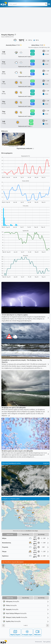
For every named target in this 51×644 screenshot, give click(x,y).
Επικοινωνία (38, 642)
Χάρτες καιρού (15, 633)
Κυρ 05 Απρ (26, 534)
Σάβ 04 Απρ (10, 534)
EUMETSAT (46, 463)
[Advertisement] (25, 20)
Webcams (37, 633)
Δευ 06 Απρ (41, 534)
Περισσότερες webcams (25, 148)
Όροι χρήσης (47, 642)
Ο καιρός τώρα (27, 633)
